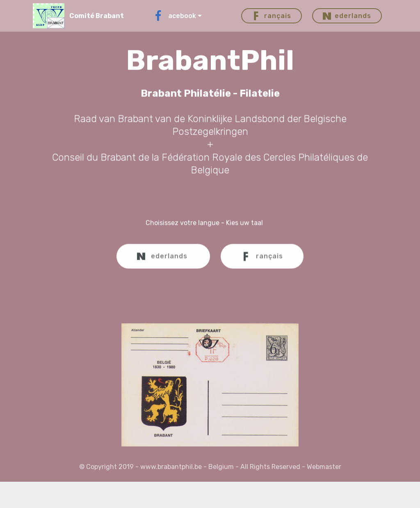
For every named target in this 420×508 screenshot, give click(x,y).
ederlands (347, 16)
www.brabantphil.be (171, 468)
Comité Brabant (97, 16)
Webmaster (324, 468)
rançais (272, 16)
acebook (174, 16)
